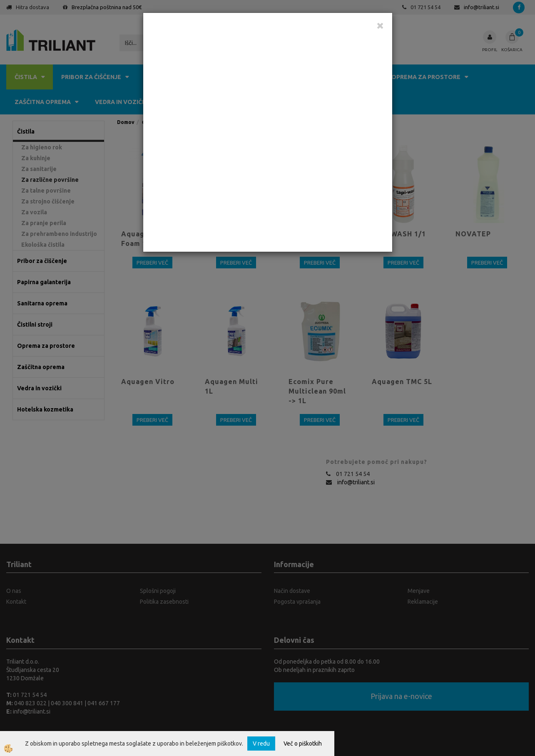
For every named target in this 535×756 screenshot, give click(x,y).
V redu (261, 744)
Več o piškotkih (303, 744)
